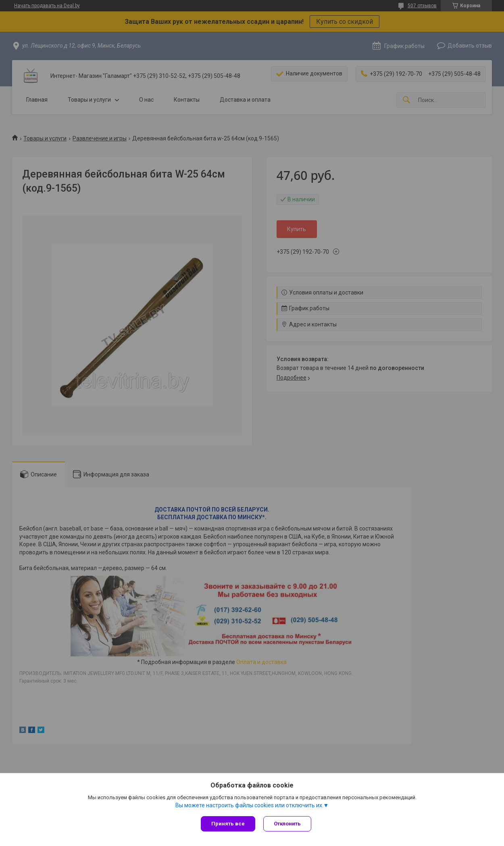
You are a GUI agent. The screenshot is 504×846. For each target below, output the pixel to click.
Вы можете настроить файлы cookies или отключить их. (249, 805)
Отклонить (287, 824)
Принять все (228, 824)
